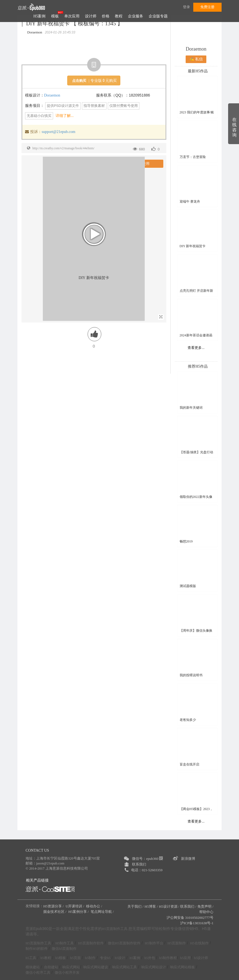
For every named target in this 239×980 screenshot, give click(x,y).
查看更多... (196, 348)
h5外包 (150, 958)
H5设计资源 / (169, 906)
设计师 (91, 16)
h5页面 (76, 958)
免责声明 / (205, 906)
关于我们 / (135, 906)
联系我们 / (188, 906)
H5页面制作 (177, 943)
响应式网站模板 (183, 967)
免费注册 (207, 7)
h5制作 (90, 958)
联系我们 (139, 864)
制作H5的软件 (37, 949)
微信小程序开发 (67, 973)
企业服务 (136, 16)
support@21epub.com (59, 132)
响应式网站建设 (96, 967)
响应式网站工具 (125, 967)
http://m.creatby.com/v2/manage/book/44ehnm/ (63, 148)
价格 (106, 16)
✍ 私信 (196, 59)
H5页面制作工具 (115, 929)
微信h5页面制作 (64, 949)
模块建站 (33, 967)
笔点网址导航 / (103, 912)
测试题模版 (188, 586)
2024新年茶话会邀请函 (196, 335)
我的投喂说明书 (191, 675)
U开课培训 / (75, 906)
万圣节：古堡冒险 (193, 157)
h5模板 (61, 958)
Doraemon (52, 95)
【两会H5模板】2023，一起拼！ (196, 809)
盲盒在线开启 (189, 764)
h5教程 (46, 958)
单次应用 (72, 16)
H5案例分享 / (79, 912)
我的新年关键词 (191, 408)
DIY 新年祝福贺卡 (193, 246)
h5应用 (186, 958)
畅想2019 (186, 541)
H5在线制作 (200, 943)
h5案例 (135, 958)
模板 (55, 16)
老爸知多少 (188, 720)
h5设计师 (201, 958)
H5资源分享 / (54, 906)
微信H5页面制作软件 (124, 943)
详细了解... (65, 116)
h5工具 (31, 958)
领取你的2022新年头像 (196, 497)
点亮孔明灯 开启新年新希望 (196, 291)
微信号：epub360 (147, 859)
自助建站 (51, 967)
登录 (186, 7)
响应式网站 (71, 967)
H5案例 (39, 16)
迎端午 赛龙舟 (190, 201)
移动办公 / (94, 906)
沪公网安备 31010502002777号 (190, 918)
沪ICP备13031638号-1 (197, 923)
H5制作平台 (154, 943)
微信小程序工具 (38, 973)
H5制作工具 (65, 943)
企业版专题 (158, 16)
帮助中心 (206, 912)
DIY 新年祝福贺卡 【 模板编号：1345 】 (74, 23)
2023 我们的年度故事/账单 (197, 112)
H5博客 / (151, 906)
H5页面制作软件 (91, 943)
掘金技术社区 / (55, 912)
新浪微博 (188, 859)
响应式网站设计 (154, 967)
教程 (119, 16)
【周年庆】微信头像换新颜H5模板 (196, 631)
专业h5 (105, 958)
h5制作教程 (168, 958)
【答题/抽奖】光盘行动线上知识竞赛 (196, 452)
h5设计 (120, 958)
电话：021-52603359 (147, 870)
